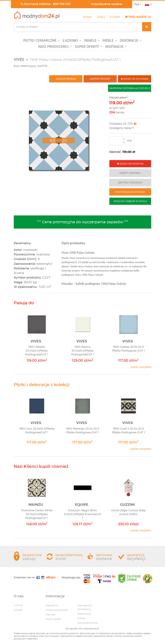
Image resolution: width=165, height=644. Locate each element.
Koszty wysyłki (53, 619)
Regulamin (52, 605)
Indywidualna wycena (106, 4)
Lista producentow (88, 623)
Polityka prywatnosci (57, 610)
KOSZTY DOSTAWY (130, 173)
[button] (42, 41)
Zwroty (81, 618)
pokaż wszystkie (141, 367)
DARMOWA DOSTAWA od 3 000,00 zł (130, 88)
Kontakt (87, 17)
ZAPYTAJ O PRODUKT (130, 183)
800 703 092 (62, 4)
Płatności (51, 615)
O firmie (18, 605)
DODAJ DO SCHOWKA (135, 79)
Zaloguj (101, 17)
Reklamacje (84, 614)
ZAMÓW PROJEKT (100, 79)
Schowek (115, 17)
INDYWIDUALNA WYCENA (130, 192)
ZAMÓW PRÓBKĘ (66, 79)
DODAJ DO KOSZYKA (130, 164)
